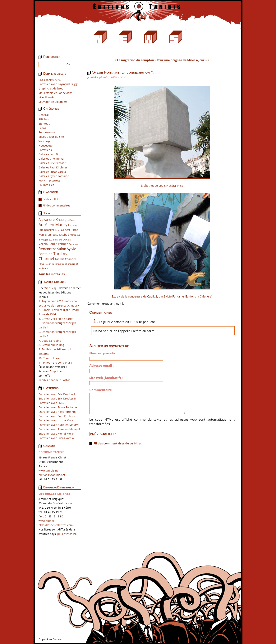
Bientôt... (44, 124)
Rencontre (47, 249)
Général (44, 115)
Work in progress (49, 180)
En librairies (46, 185)
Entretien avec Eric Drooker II (57, 398)
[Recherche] (52, 64)
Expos (42, 128)
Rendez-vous (47, 132)
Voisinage (45, 141)
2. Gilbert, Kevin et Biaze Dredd (59, 310)
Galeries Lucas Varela (52, 172)
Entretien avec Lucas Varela (56, 438)
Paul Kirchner (58, 244)
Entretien (73, 225)
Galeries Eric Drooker (52, 163)
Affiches (44, 119)
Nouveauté (46, 145)
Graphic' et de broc (51, 88)
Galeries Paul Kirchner (53, 167)
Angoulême (69, 220)
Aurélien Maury (53, 225)
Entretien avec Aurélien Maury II (59, 429)
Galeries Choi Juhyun (52, 159)
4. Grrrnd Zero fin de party (55, 319)
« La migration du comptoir (134, 60)
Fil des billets (51, 199)
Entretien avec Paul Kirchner (57, 416)
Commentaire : (101, 390)
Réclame (73, 244)
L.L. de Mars (55, 240)
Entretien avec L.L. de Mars (56, 420)
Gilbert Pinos (69, 230)
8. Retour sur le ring (51, 345)
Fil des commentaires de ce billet (118, 443)
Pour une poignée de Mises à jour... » (183, 60)
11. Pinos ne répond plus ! (55, 363)
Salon (62, 249)
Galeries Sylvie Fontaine (54, 176)
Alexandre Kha (50, 220)
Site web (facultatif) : (106, 378)
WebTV (49, 288)
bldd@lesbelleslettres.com (56, 525)
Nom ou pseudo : (103, 353)
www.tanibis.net (49, 470)
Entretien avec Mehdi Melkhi (57, 434)
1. (96, 321)
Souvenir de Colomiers (53, 102)
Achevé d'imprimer (51, 371)
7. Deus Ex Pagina (50, 341)
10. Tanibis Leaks (49, 358)
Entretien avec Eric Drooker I (57, 394)
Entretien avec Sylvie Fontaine (58, 407)
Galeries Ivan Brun (50, 154)
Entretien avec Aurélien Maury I (59, 425)
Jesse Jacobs (60, 235)
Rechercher (52, 57)
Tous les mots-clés (52, 274)
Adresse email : (101, 366)
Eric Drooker (46, 230)
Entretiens (45, 150)
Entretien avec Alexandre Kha (58, 412)
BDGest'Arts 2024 (50, 80)
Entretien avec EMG (51, 403)
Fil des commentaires (56, 205)
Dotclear (57, 639)
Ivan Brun (45, 235)
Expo (58, 230)
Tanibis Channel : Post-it (54, 380)
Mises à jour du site (51, 137)
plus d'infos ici (67, 534)
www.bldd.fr (46, 521)
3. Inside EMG (47, 314)
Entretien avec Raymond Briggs (59, 84)
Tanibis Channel (53, 256)
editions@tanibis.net (52, 475)
